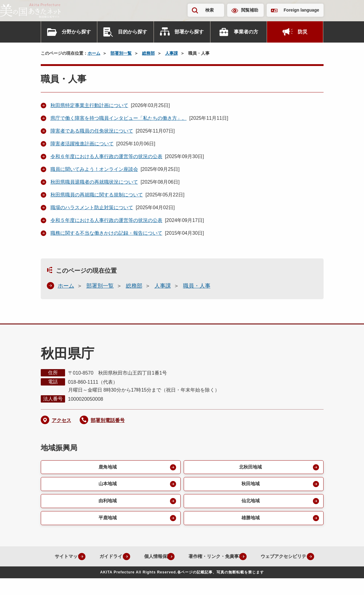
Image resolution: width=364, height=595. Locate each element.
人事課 (172, 53)
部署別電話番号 (108, 420)
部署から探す (189, 32)
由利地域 (107, 503)
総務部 (148, 53)
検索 (210, 10)
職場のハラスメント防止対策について (92, 208)
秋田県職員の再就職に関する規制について (97, 195)
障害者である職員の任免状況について (92, 131)
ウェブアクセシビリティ (177, 573)
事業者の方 (246, 32)
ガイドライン (139, 559)
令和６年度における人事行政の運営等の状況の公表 (106, 156)
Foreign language (302, 10)
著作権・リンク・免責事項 (249, 559)
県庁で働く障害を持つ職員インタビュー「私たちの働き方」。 (119, 118)
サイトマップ (91, 559)
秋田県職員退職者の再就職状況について (94, 182)
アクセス (61, 420)
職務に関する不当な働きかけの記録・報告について (106, 233)
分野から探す (76, 32)
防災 (303, 32)
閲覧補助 (250, 10)
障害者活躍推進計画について (82, 144)
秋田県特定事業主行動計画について (89, 105)
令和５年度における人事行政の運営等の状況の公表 (106, 220)
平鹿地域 (107, 520)
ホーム (94, 53)
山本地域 (107, 485)
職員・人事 (197, 286)
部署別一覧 (121, 53)
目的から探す (133, 32)
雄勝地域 (250, 520)
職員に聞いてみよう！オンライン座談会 (94, 169)
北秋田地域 (250, 467)
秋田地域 (250, 485)
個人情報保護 (187, 559)
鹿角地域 (107, 467)
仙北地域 (250, 503)
